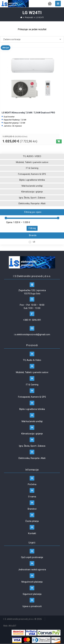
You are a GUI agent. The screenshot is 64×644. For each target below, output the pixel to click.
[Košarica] (50, 3)
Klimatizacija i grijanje (32, 192)
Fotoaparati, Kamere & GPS (32, 174)
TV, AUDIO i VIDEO (32, 156)
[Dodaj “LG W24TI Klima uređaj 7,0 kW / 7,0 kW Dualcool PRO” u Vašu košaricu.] (59, 141)
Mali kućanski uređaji (32, 186)
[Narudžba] (32, 39)
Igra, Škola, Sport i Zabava (32, 198)
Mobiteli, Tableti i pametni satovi (32, 162)
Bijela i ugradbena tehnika (32, 180)
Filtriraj (32, 228)
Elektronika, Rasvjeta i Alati (32, 203)
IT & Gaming (32, 168)
